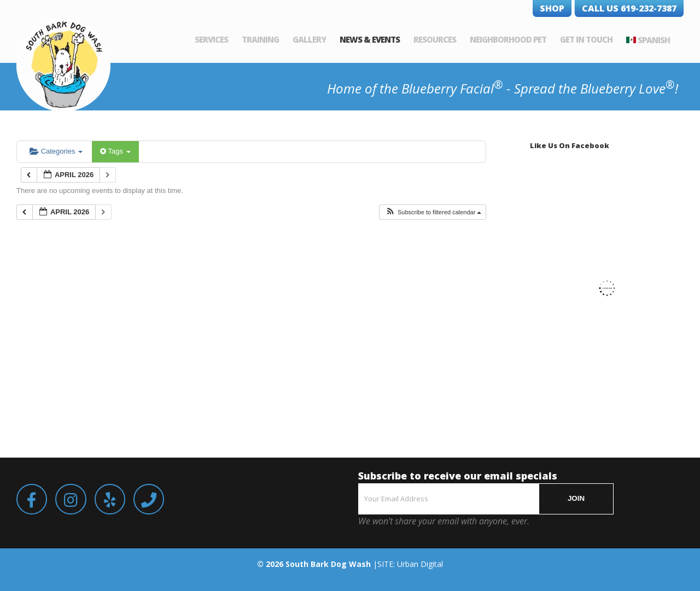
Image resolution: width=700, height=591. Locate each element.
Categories (56, 151)
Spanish (654, 40)
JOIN (576, 498)
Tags (115, 151)
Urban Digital (420, 564)
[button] (433, 212)
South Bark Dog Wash (328, 564)
